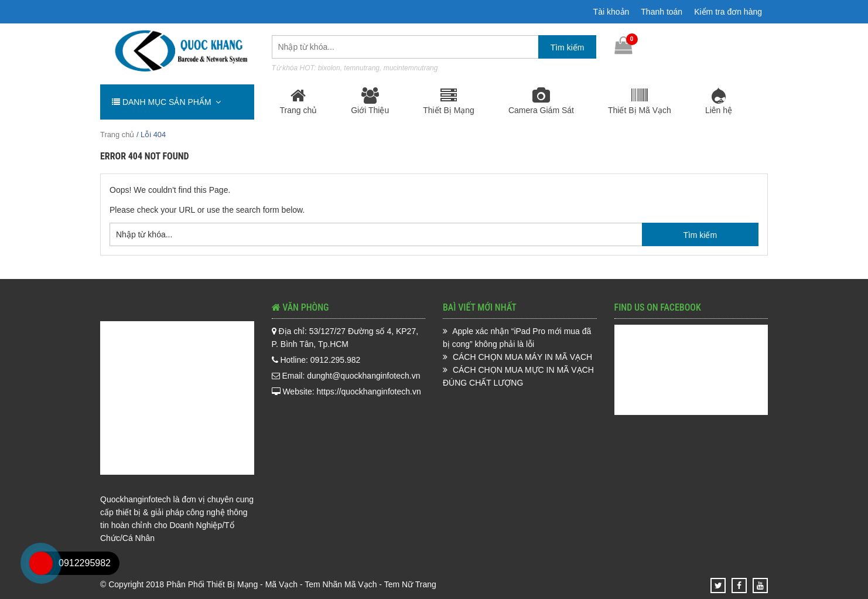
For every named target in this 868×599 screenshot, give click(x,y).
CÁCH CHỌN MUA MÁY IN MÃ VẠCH (522, 357)
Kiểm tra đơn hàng (728, 12)
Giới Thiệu (370, 101)
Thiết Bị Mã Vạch (640, 101)
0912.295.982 (736, 46)
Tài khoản (611, 12)
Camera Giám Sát (541, 101)
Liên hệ (719, 101)
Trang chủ (299, 101)
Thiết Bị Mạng (449, 101)
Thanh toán (662, 12)
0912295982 (85, 563)
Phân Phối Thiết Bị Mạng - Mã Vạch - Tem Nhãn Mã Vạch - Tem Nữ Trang (301, 584)
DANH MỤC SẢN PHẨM (166, 102)
